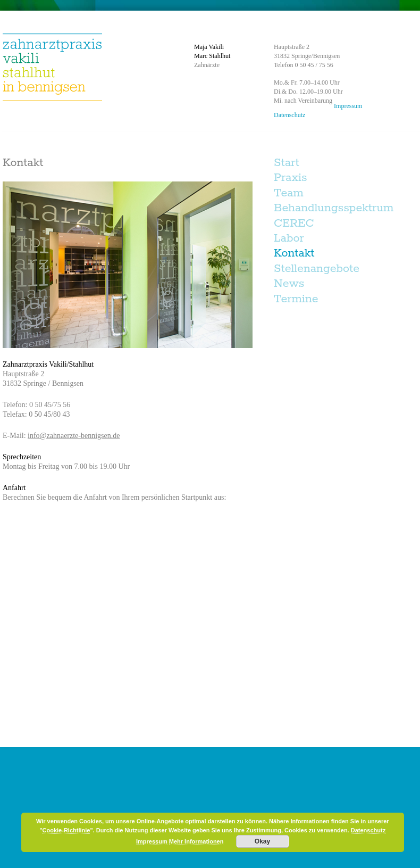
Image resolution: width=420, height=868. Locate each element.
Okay (262, 841)
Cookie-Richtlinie (66, 830)
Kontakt (294, 253)
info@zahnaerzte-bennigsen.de (74, 436)
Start (287, 163)
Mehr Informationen (196, 841)
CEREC (294, 224)
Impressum (348, 106)
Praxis (291, 178)
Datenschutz (289, 115)
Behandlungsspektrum (334, 208)
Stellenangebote (317, 269)
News (289, 284)
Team (289, 193)
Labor (289, 238)
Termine (296, 299)
